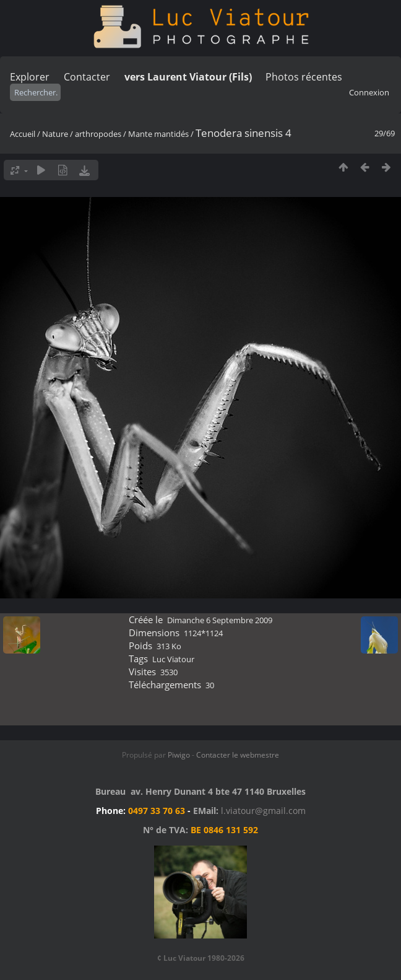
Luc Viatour (173, 659)
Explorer (30, 77)
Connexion (369, 92)
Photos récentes (304, 77)
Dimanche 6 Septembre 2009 (220, 620)
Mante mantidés (158, 134)
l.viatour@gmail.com (263, 811)
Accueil (23, 134)
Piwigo (179, 755)
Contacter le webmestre (238, 755)
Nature (55, 134)
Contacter (87, 77)
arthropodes (98, 134)
